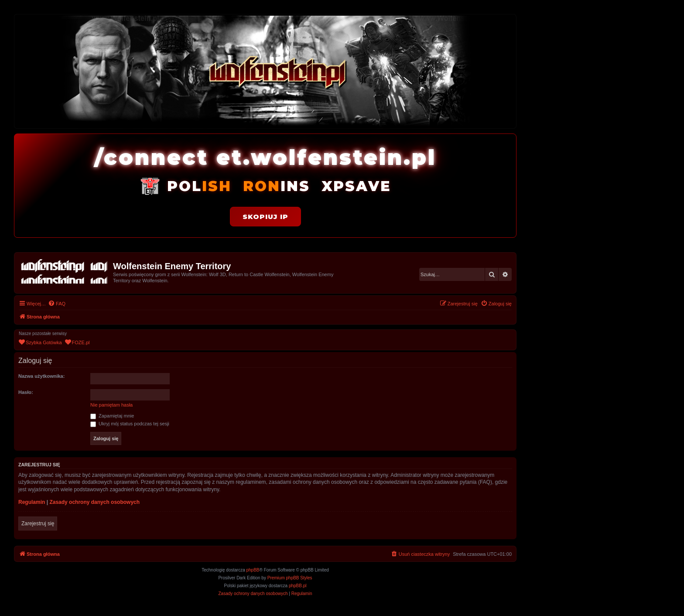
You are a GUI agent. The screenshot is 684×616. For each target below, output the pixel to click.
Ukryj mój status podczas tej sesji (130, 424)
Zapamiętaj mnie (112, 416)
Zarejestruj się (38, 524)
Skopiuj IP (265, 217)
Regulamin (32, 502)
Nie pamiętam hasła (111, 405)
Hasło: (26, 392)
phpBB (253, 570)
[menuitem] (57, 304)
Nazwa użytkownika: (41, 376)
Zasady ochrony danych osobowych (94, 502)
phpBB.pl (298, 586)
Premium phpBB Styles (290, 578)
